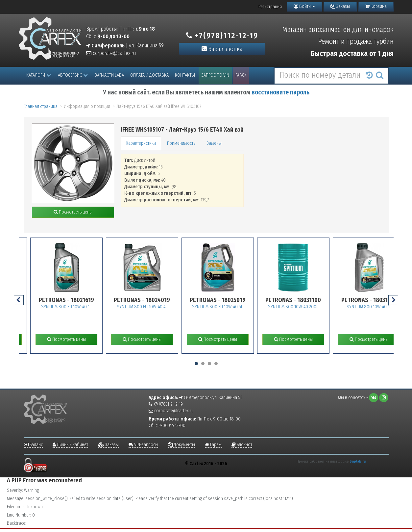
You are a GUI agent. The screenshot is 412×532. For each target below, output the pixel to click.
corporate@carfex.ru (111, 53)
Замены (214, 143)
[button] (196, 364)
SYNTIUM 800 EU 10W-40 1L (77, 307)
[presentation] (19, 300)
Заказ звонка (222, 49)
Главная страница (41, 106)
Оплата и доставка (149, 75)
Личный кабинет (70, 445)
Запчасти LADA (109, 75)
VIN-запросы (143, 445)
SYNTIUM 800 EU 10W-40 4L (153, 307)
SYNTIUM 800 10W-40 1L (379, 307)
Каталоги (39, 75)
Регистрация (270, 7)
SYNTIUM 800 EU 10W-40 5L (228, 307)
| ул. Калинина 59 (125, 46)
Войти (304, 6)
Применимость (181, 143)
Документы (182, 445)
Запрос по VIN (215, 75)
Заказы (340, 6)
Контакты (185, 75)
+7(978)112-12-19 (222, 36)
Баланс (33, 445)
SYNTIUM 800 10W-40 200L (304, 307)
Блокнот (242, 445)
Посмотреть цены (73, 212)
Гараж (241, 75)
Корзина (376, 6)
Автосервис (73, 75)
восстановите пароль (280, 92)
